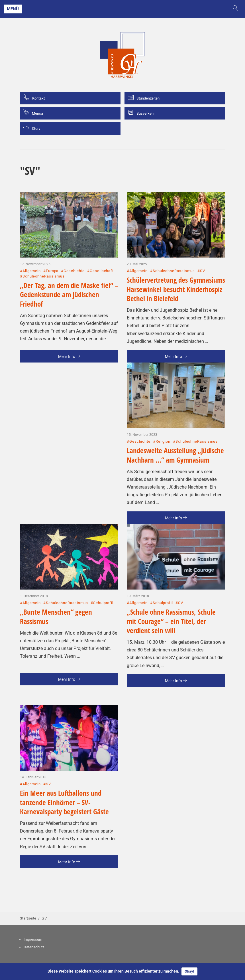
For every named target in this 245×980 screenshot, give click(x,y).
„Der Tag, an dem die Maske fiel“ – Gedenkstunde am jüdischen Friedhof (69, 294)
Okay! (189, 971)
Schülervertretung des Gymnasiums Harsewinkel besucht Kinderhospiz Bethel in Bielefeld (176, 289)
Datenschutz (34, 947)
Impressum (33, 939)
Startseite (28, 918)
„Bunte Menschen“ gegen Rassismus (56, 616)
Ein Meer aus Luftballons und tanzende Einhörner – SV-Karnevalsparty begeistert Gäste (64, 802)
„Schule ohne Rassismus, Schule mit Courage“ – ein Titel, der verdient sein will (171, 621)
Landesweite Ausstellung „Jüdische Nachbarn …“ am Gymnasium (175, 455)
